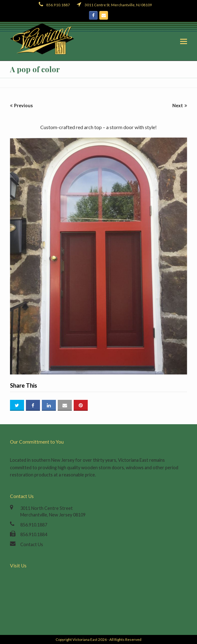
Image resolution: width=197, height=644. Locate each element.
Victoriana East (85, 639)
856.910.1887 (34, 525)
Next (180, 106)
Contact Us (32, 544)
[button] (184, 41)
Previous (21, 106)
